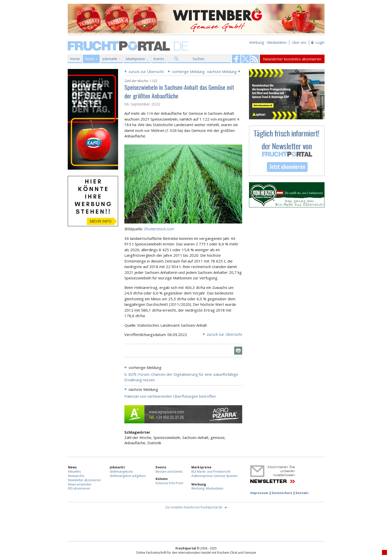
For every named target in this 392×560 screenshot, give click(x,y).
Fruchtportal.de (129, 45)
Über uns (299, 42)
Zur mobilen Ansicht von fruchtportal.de (194, 507)
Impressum (259, 493)
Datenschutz (282, 493)
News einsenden (80, 484)
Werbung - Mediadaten (268, 42)
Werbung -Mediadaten (207, 488)
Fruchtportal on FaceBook (236, 59)
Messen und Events (169, 472)
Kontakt (302, 493)
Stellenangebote (121, 472)
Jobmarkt (110, 59)
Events (159, 59)
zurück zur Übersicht (146, 71)
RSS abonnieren (79, 488)
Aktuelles (74, 472)
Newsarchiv (76, 476)
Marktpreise (135, 59)
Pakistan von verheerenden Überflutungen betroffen (170, 396)
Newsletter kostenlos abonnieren (292, 59)
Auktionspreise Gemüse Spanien (214, 476)
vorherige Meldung (188, 71)
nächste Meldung (222, 71)
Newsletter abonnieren (84, 480)
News (90, 59)
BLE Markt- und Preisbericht (211, 472)
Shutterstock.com (159, 229)
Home (75, 59)
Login (320, 42)
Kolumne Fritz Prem (169, 483)
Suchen (199, 59)
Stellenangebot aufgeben (128, 476)
